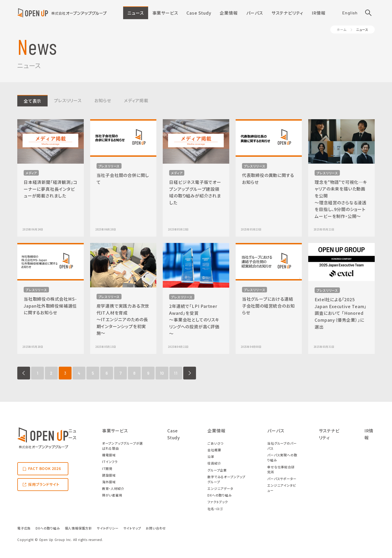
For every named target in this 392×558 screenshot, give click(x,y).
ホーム (341, 29)
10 (162, 373)
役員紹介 (214, 463)
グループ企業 (217, 470)
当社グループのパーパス (282, 446)
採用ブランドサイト (44, 484)
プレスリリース (68, 100)
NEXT (190, 373)
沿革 (211, 456)
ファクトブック (218, 502)
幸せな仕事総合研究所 (281, 469)
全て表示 (32, 101)
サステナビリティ (287, 13)
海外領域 (109, 482)
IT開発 (107, 468)
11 (176, 373)
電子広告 (24, 528)
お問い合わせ (156, 528)
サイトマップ (132, 528)
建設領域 (109, 475)
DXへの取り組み (220, 495)
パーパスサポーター (282, 479)
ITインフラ (110, 462)
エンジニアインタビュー (282, 488)
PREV (24, 373)
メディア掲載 (136, 100)
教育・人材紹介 (113, 488)
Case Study (199, 13)
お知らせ (103, 100)
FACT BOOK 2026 (45, 468)
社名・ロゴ (215, 509)
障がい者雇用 (112, 495)
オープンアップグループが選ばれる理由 (122, 446)
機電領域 (109, 455)
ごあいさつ (215, 443)
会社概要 (214, 450)
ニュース (135, 13)
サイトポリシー (108, 528)
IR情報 (318, 13)
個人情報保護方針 (78, 528)
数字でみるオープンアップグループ (226, 479)
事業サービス (165, 13)
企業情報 (229, 13)
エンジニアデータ (220, 488)
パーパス (255, 13)
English (350, 13)
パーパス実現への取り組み (282, 457)
